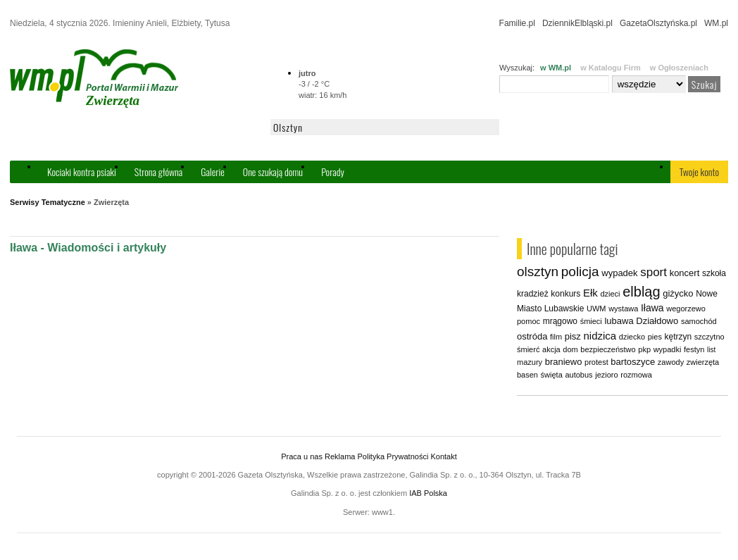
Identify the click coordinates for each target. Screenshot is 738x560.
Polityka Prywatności (393, 456)
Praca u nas (302, 456)
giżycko (678, 293)
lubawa (619, 321)
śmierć (528, 349)
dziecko (632, 337)
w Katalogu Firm (611, 68)
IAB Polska (428, 493)
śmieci (591, 321)
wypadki (668, 349)
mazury (530, 362)
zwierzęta (703, 362)
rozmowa (636, 375)
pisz (573, 336)
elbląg (641, 292)
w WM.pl (556, 68)
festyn (694, 349)
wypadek (619, 273)
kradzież (533, 294)
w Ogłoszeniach (679, 68)
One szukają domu (273, 172)
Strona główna (158, 172)
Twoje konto (699, 172)
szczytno (709, 337)
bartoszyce (633, 362)
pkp (644, 349)
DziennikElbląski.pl (577, 23)
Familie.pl (517, 23)
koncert (685, 273)
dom (570, 349)
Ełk (590, 293)
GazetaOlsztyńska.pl (658, 23)
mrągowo (560, 321)
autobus (578, 375)
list (711, 350)
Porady (333, 172)
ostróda (532, 336)
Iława (652, 308)
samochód (699, 321)
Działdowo (657, 321)
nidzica (600, 336)
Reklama (340, 456)
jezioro (606, 375)
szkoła (714, 273)
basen (527, 375)
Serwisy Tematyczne (48, 202)
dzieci (610, 294)
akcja (551, 349)
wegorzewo (686, 309)
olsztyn (538, 272)
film (556, 337)
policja (580, 272)
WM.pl (716, 23)
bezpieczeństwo (608, 349)
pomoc (529, 321)
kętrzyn (678, 337)
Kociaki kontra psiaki (82, 172)
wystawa (623, 309)
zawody (671, 362)
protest (596, 362)
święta (552, 375)
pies (655, 337)
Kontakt (443, 456)
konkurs (565, 294)
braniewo (564, 362)
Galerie (213, 172)
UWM (596, 309)
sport (653, 272)
